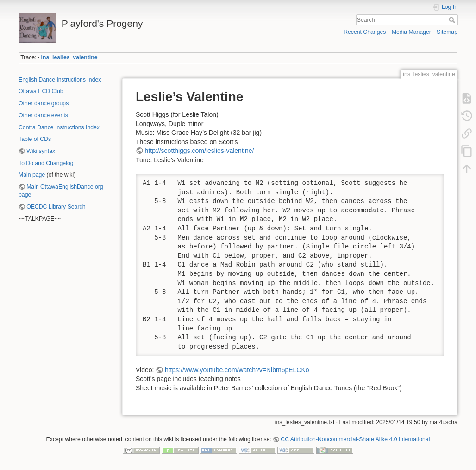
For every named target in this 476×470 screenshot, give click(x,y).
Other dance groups (44, 103)
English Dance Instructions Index (60, 80)
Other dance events (43, 115)
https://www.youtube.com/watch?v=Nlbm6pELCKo (237, 370)
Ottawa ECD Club (41, 91)
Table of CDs (35, 139)
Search (453, 20)
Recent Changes (365, 32)
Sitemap (447, 32)
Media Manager (411, 32)
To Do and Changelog (46, 163)
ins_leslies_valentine (69, 57)
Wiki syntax (41, 151)
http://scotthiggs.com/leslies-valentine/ (200, 151)
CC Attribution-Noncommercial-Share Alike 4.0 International (355, 439)
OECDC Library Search (56, 207)
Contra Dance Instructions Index (59, 127)
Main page (32, 175)
